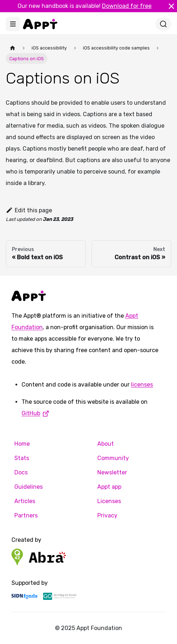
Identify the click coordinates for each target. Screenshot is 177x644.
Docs (21, 472)
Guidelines (29, 487)
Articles (25, 501)
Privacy (107, 515)
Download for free (127, 6)
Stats (22, 458)
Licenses (109, 501)
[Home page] (13, 48)
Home (22, 444)
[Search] (163, 24)
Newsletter (112, 472)
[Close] (171, 6)
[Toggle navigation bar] (13, 24)
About (106, 444)
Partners (26, 515)
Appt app (109, 487)
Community (113, 458)
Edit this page (29, 210)
